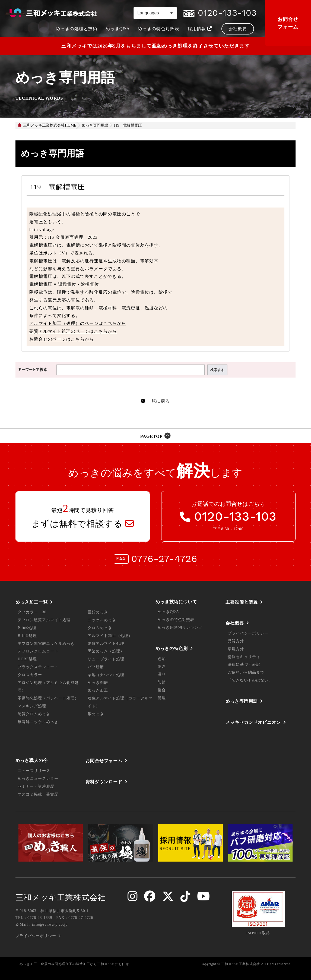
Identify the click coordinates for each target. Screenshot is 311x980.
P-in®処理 (27, 628)
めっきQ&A (168, 612)
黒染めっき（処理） (106, 651)
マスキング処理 (32, 706)
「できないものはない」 (250, 680)
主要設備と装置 (242, 602)
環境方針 (236, 649)
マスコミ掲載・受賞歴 (38, 794)
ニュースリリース (34, 771)
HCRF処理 (27, 659)
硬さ (162, 666)
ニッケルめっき (102, 620)
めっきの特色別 (172, 648)
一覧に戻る (158, 401)
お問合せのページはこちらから (62, 339)
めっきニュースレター (38, 779)
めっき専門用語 (242, 701)
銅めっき (96, 714)
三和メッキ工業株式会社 (61, 897)
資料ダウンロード (104, 782)
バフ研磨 (96, 667)
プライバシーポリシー (248, 633)
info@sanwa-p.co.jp (50, 924)
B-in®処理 (27, 636)
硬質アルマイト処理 (106, 644)
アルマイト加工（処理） (110, 636)
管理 (162, 698)
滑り (162, 674)
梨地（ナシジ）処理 (106, 675)
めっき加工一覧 (32, 602)
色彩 (162, 659)
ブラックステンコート (38, 667)
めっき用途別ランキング (180, 628)
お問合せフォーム (288, 23)
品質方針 (236, 641)
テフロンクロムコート (38, 651)
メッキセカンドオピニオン (253, 722)
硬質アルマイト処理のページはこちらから (73, 331)
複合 (162, 690)
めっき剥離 (98, 683)
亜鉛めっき (98, 612)
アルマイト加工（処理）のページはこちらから (78, 323)
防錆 (162, 682)
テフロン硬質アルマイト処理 (44, 620)
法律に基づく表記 (244, 665)
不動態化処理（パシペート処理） (48, 698)
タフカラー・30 (32, 612)
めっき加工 (98, 690)
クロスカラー (30, 675)
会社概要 (235, 623)
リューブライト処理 (106, 659)
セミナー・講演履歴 (36, 786)
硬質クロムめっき (34, 714)
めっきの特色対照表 (176, 620)
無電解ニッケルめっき (38, 722)
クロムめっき (100, 628)
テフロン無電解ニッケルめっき (46, 644)
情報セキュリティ (244, 657)
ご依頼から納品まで (246, 672)
